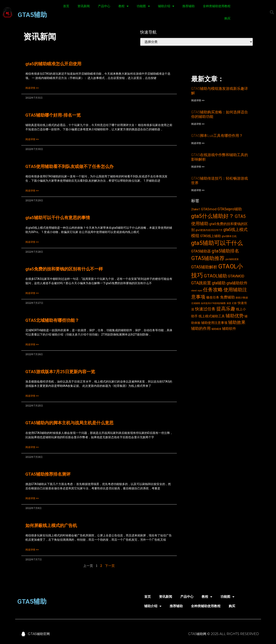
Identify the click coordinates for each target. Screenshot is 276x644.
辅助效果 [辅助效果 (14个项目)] (237, 322)
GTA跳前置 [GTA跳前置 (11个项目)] (201, 283)
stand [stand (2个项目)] (194, 291)
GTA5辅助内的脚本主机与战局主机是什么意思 (69, 423)
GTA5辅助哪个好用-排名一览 (53, 115)
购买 (227, 18)
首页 (66, 6)
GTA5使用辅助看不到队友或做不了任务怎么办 (69, 167)
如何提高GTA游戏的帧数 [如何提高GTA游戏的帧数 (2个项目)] (213, 303)
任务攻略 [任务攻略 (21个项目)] (213, 290)
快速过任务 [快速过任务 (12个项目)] (205, 309)
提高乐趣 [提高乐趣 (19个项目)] (226, 309)
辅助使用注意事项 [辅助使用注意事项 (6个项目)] (214, 323)
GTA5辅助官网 (39, 634)
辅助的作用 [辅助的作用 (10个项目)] (201, 328)
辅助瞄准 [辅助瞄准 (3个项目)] (216, 329)
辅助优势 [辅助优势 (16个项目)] (235, 316)
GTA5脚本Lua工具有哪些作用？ (217, 136)
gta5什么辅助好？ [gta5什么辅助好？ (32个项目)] (213, 216)
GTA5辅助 (32, 15)
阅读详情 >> (32, 88)
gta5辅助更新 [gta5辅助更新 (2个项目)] (232, 259)
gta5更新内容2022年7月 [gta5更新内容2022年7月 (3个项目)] (209, 230)
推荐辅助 (189, 6)
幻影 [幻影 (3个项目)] (234, 303)
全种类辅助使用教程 (217, 6)
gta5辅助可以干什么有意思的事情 (58, 218)
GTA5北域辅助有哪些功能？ (52, 320)
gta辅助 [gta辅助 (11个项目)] (219, 283)
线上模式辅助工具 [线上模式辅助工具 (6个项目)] (212, 316)
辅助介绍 (166, 6)
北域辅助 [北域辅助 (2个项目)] (196, 303)
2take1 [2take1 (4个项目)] (196, 209)
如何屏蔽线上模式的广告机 (51, 526)
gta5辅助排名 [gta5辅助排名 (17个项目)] (225, 251)
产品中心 (104, 6)
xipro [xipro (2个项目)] (200, 291)
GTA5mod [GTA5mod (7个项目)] (209, 209)
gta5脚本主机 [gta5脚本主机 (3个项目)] (229, 236)
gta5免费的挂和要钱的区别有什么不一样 (64, 269)
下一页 (110, 566)
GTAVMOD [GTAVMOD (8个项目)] (236, 276)
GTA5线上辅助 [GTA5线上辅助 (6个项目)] (211, 236)
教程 (123, 6)
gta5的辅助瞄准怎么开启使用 (53, 64)
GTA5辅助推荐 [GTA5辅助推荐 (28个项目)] (208, 258)
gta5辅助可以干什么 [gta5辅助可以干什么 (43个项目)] (217, 243)
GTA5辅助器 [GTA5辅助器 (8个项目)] (201, 251)
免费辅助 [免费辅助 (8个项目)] (227, 297)
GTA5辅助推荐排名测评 (48, 474)
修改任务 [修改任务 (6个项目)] (213, 297)
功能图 (143, 6)
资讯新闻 (84, 6)
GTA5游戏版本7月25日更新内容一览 (60, 372)
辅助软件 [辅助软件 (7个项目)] (229, 329)
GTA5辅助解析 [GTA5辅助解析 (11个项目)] (204, 267)
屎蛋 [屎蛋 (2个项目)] (229, 303)
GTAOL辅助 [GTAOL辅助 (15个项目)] (215, 276)
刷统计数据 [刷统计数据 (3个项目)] (242, 298)
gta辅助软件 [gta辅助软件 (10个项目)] (237, 283)
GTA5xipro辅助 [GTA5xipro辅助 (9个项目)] (230, 209)
